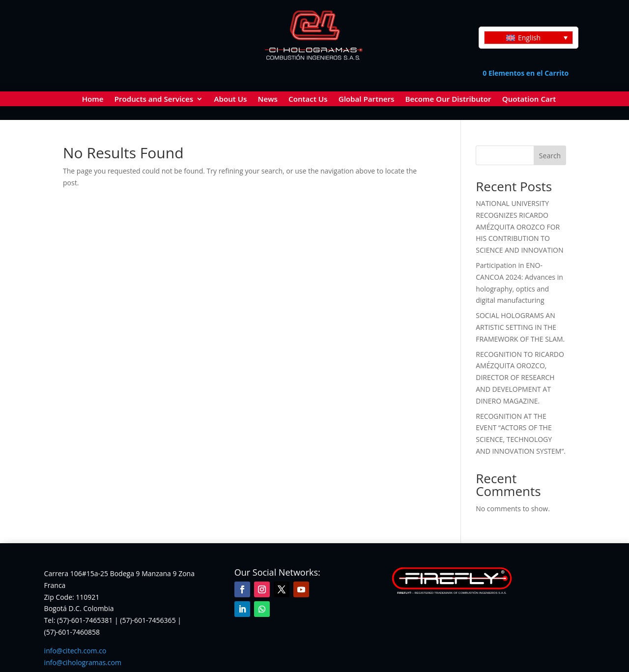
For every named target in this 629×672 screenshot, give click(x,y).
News (268, 100)
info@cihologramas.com (83, 661)
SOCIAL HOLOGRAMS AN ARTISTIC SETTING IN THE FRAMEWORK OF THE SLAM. (520, 326)
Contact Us (308, 100)
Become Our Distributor (448, 100)
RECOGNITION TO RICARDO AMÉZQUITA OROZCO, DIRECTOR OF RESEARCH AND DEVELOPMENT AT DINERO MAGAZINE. (520, 377)
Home (93, 100)
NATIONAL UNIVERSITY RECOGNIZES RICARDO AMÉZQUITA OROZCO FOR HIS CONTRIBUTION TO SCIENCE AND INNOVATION (519, 226)
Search (550, 155)
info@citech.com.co (75, 650)
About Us (230, 100)
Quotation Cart (529, 100)
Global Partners (367, 100)
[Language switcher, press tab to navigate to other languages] (529, 38)
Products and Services (154, 100)
